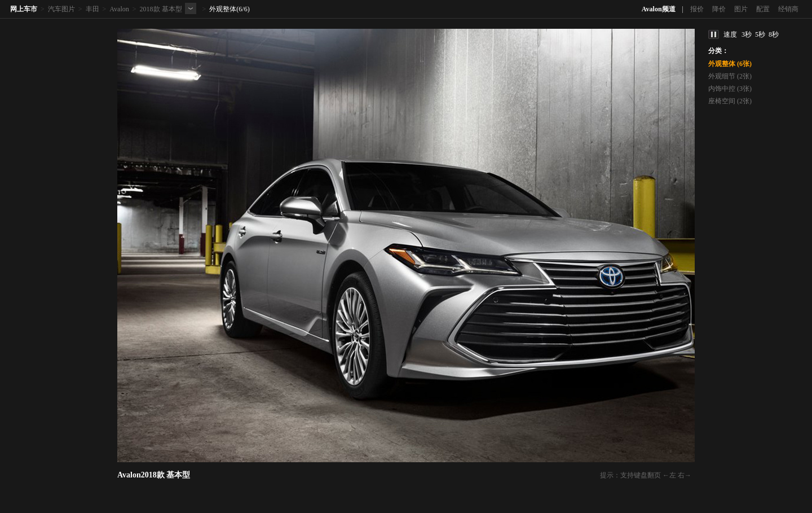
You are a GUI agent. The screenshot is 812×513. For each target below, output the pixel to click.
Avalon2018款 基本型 (154, 475)
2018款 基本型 (161, 9)
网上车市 (24, 9)
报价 (697, 9)
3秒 (747, 34)
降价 (719, 9)
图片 (741, 9)
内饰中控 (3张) (730, 89)
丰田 (92, 9)
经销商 (788, 9)
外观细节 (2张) (730, 76)
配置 (763, 9)
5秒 (760, 34)
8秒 (774, 34)
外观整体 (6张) (730, 64)
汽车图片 (61, 9)
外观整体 (223, 9)
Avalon (119, 9)
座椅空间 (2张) (730, 101)
